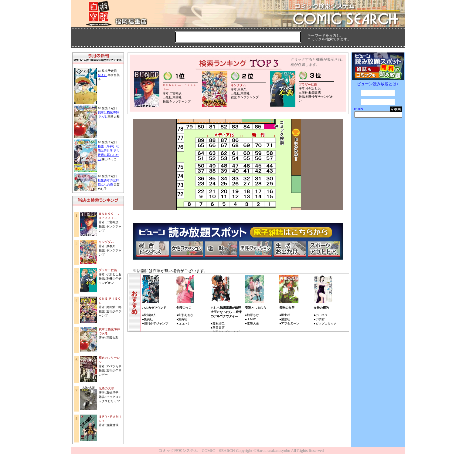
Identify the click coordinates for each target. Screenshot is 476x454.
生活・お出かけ (290, 249)
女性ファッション (187, 249)
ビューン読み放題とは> (378, 84)
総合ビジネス (152, 249)
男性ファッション (255, 249)
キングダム (106, 242)
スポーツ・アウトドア (324, 249)
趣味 (221, 249)
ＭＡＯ (102, 75)
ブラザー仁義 (108, 270)
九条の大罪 (106, 388)
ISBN (358, 109)
